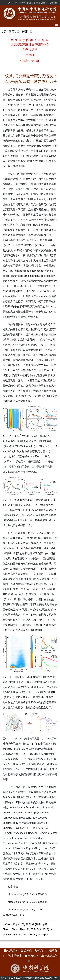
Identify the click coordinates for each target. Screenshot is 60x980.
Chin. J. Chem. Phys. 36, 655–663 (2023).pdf (28, 930)
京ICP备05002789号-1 (50, 978)
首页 (4, 32)
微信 (41, 951)
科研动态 (27, 32)
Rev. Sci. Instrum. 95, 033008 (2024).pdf (25, 935)
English (53, 3)
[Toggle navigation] (57, 25)
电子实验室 (20, 3)
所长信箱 (33, 956)
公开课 (28, 951)
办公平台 (33, 3)
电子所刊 (12, 951)
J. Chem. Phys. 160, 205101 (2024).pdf (25, 924)
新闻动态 (14, 32)
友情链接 (16, 956)
